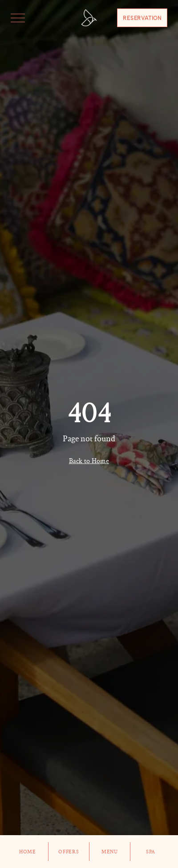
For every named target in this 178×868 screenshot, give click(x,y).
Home (28, 852)
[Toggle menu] (18, 18)
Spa (151, 852)
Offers (69, 852)
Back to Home (89, 461)
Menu (110, 852)
